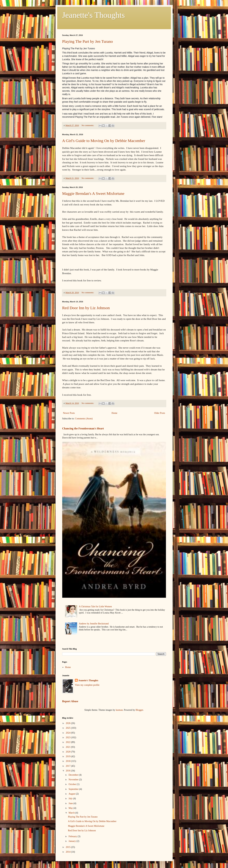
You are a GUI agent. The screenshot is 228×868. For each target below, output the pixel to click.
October (73, 784)
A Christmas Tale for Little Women (95, 607)
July (71, 799)
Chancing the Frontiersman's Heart (83, 428)
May (71, 808)
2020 (68, 752)
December (74, 775)
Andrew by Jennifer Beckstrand (94, 624)
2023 (68, 737)
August (72, 794)
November (74, 780)
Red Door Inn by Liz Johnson (86, 308)
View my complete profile (87, 685)
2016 (68, 771)
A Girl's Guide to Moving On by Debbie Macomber (104, 141)
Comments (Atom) (84, 419)
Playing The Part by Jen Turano (88, 41)
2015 (68, 847)
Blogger (139, 710)
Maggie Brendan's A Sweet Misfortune (93, 193)
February (73, 836)
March (72, 813)
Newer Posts (69, 413)
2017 (68, 766)
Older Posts (160, 413)
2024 (68, 733)
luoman (119, 710)
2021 (68, 747)
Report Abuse (70, 701)
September (74, 789)
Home (114, 413)
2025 (68, 728)
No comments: (88, 125)
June (71, 803)
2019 (68, 756)
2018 (68, 761)
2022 (68, 742)
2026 (68, 723)
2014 (68, 852)
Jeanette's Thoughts (94, 15)
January (73, 841)
